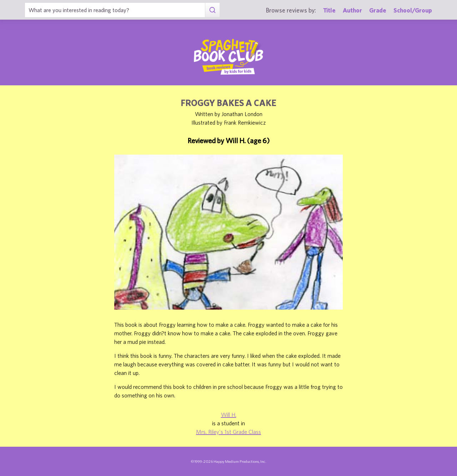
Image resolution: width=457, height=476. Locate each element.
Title (329, 10)
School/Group (413, 10)
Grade (378, 10)
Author (352, 10)
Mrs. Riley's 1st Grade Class (228, 432)
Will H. (229, 415)
